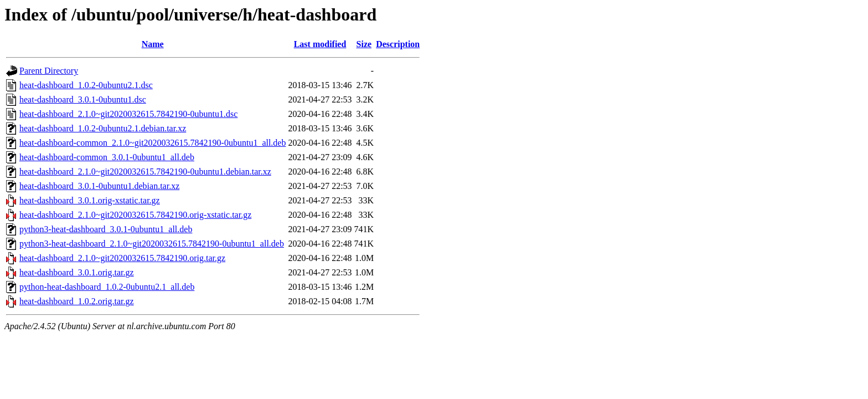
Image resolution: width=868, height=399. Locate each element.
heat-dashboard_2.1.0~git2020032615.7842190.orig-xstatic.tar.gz (135, 215)
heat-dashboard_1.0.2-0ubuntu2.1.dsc (86, 85)
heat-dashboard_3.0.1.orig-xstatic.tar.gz (90, 200)
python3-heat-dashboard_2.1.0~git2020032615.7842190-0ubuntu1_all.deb (152, 244)
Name (153, 44)
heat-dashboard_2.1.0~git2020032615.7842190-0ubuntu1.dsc (128, 114)
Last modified (320, 44)
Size (364, 44)
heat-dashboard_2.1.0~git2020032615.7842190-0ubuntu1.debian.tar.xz (145, 172)
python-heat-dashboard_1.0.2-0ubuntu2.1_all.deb (107, 287)
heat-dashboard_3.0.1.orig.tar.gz (77, 272)
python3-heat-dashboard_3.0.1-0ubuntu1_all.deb (106, 229)
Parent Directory (49, 71)
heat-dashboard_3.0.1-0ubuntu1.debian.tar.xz (99, 186)
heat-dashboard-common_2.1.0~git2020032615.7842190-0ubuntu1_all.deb (153, 143)
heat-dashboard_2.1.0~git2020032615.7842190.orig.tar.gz (122, 258)
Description (398, 44)
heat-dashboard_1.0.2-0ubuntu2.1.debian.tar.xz (103, 128)
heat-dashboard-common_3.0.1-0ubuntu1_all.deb (107, 157)
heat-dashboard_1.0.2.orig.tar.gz (77, 301)
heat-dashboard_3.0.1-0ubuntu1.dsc (83, 99)
